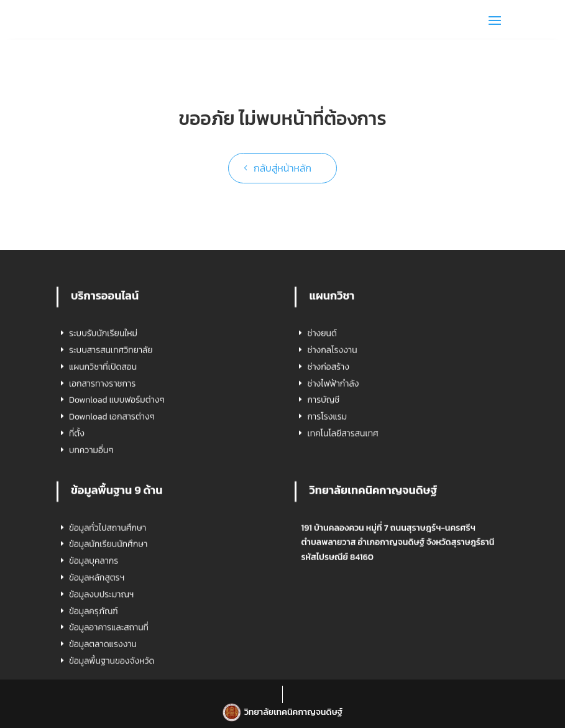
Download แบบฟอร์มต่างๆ (117, 501)
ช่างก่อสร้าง (328, 467)
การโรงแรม (327, 518)
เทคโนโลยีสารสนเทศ (342, 534)
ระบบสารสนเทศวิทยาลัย (111, 450)
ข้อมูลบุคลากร (94, 662)
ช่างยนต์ (322, 434)
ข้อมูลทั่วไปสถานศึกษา (108, 628)
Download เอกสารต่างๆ (112, 518)
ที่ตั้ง (77, 534)
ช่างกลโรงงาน (332, 450)
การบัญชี (323, 501)
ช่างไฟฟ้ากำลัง (333, 484)
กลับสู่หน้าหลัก (282, 168)
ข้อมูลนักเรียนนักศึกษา (108, 645)
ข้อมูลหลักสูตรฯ (97, 678)
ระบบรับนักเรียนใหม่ (103, 434)
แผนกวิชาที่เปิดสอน (103, 467)
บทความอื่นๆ (91, 551)
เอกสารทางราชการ (102, 484)
